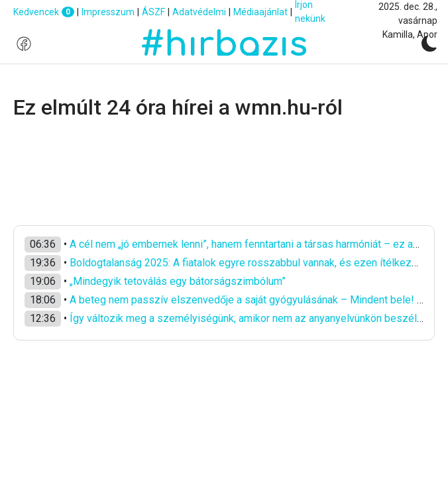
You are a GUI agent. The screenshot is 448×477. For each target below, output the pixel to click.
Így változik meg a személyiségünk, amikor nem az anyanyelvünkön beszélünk (251, 318)
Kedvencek (44, 12)
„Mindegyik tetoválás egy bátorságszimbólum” (178, 281)
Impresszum (108, 12)
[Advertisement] (224, 173)
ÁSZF (153, 12)
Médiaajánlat (260, 12)
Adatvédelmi (199, 12)
